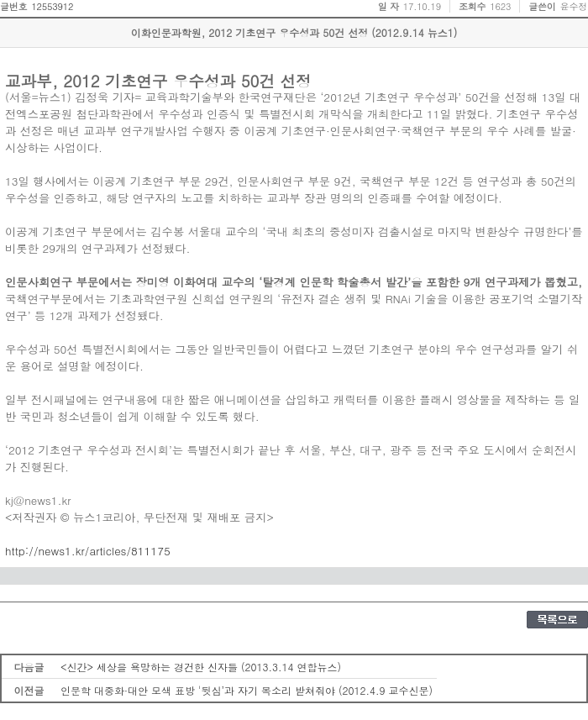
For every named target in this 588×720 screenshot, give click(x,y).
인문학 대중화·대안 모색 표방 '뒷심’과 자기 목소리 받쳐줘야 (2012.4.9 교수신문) (247, 690)
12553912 (52, 6)
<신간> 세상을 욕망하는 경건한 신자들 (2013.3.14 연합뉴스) (201, 667)
